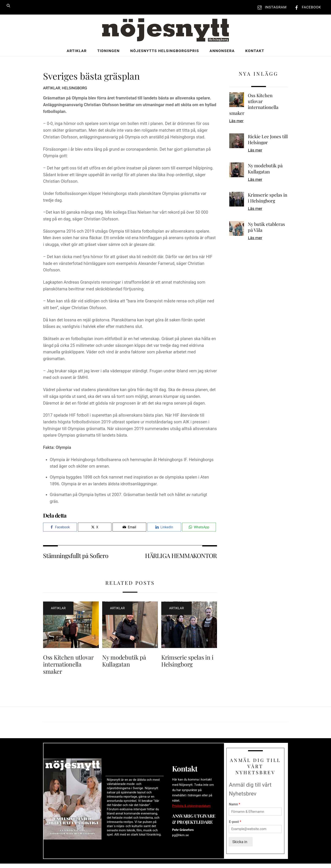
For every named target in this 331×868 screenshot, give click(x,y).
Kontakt (255, 52)
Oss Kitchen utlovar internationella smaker (68, 665)
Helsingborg (74, 89)
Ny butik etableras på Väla (266, 228)
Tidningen (109, 52)
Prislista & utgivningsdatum (191, 809)
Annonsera (222, 52)
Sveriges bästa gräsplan (91, 77)
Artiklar (77, 52)
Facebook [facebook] (307, 7)
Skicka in (241, 846)
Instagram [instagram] (271, 7)
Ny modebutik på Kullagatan (124, 662)
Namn (235, 808)
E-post (235, 826)
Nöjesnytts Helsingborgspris (165, 52)
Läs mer (236, 122)
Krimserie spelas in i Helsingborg (187, 662)
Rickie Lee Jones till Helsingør (268, 141)
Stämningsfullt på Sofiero (76, 557)
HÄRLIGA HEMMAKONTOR (181, 557)
